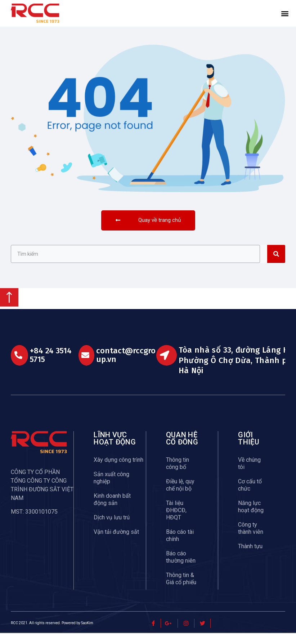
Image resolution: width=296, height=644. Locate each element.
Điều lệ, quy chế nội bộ (180, 496)
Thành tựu (250, 557)
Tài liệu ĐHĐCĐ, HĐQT (176, 521)
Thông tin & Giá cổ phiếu (181, 589)
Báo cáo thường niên (181, 568)
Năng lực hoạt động (251, 517)
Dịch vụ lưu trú (112, 528)
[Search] (276, 265)
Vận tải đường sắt (116, 543)
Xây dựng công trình (118, 471)
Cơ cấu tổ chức (250, 496)
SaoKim (87, 634)
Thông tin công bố (178, 474)
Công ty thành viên (251, 539)
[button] (285, 13)
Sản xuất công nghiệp (111, 489)
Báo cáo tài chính (180, 546)
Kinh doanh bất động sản (112, 510)
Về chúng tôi (249, 474)
